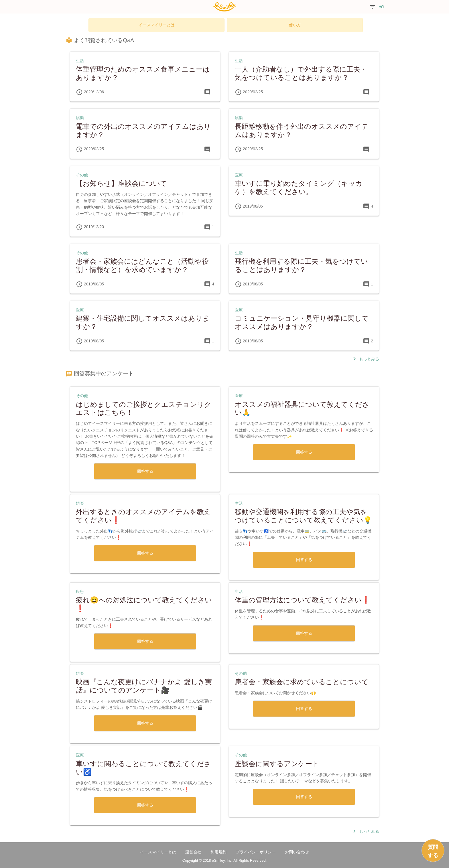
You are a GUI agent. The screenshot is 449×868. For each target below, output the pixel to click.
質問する (433, 851)
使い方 (295, 25)
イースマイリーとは (157, 25)
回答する (145, 471)
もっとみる (365, 359)
